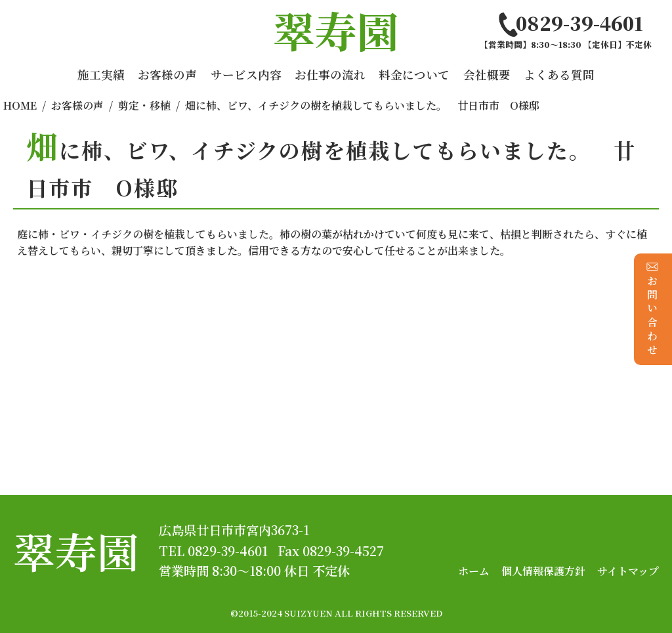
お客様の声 (167, 75)
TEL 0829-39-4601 (213, 551)
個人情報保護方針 (543, 571)
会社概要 (487, 75)
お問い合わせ (653, 309)
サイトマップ (628, 571)
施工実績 (101, 75)
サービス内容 (246, 75)
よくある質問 (559, 75)
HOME (20, 105)
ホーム (474, 571)
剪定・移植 (144, 105)
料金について (414, 75)
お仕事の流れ (330, 75)
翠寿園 (76, 551)
